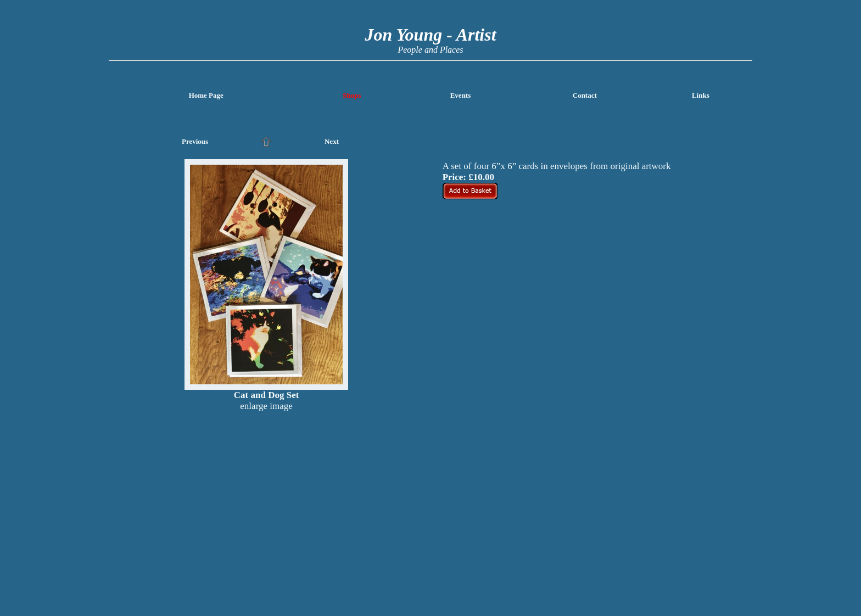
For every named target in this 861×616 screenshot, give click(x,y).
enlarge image (266, 406)
